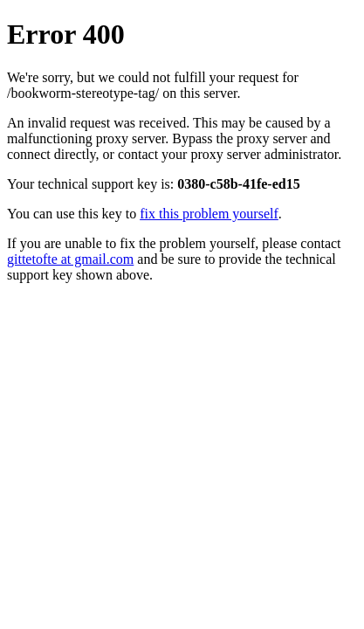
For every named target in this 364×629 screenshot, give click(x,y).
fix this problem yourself (209, 214)
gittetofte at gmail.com (70, 259)
